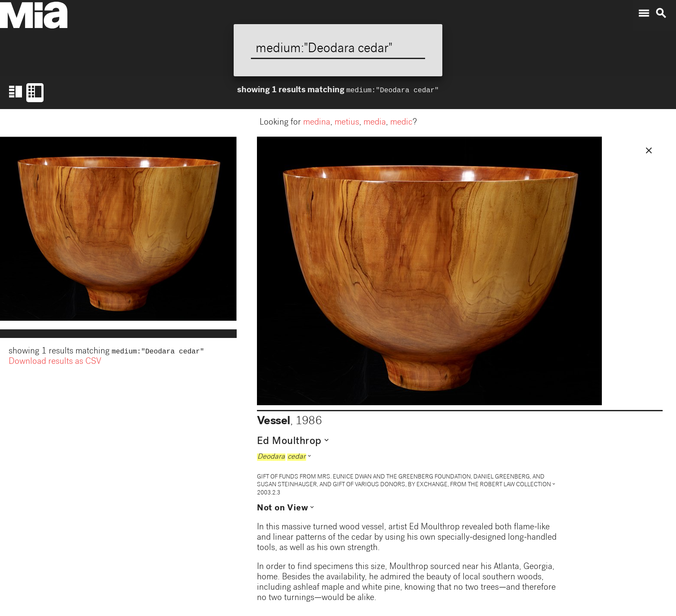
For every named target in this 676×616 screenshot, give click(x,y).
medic (401, 123)
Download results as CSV (55, 363)
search (661, 13)
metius (347, 123)
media (375, 123)
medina (317, 123)
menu (644, 13)
